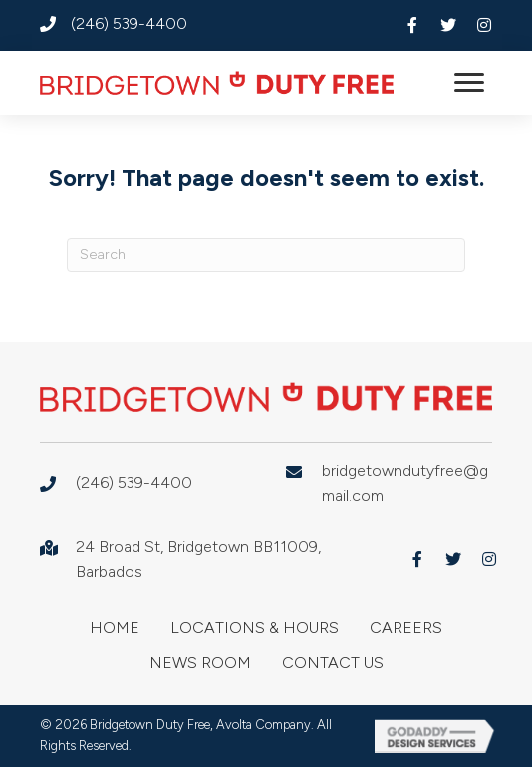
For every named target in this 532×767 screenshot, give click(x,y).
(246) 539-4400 (129, 23)
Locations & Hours (255, 627)
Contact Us (333, 663)
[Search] (266, 255)
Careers (406, 627)
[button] (412, 25)
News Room (200, 663)
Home (115, 627)
